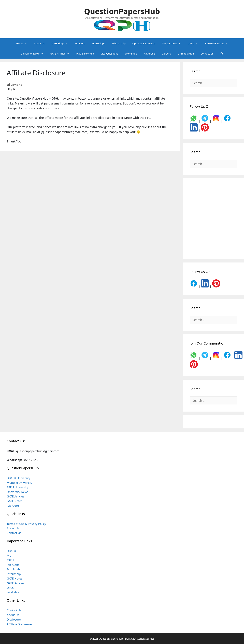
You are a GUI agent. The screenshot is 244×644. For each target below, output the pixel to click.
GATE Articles (61, 54)
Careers (166, 54)
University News (34, 54)
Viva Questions (109, 54)
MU (9, 555)
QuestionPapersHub (122, 11)
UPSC (194, 43)
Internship (14, 574)
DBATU (11, 551)
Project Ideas (173, 43)
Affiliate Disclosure (19, 624)
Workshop (131, 54)
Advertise (149, 54)
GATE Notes (15, 501)
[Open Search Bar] (222, 54)
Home (23, 43)
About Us (39, 43)
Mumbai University (19, 483)
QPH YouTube (186, 54)
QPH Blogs (61, 43)
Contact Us (207, 54)
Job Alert (80, 43)
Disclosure (14, 619)
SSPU (10, 560)
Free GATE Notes (218, 43)
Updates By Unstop (144, 43)
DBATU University (18, 478)
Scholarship (119, 43)
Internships (98, 43)
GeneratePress (146, 639)
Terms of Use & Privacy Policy (26, 524)
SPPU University (17, 487)
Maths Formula (85, 54)
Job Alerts (13, 505)
